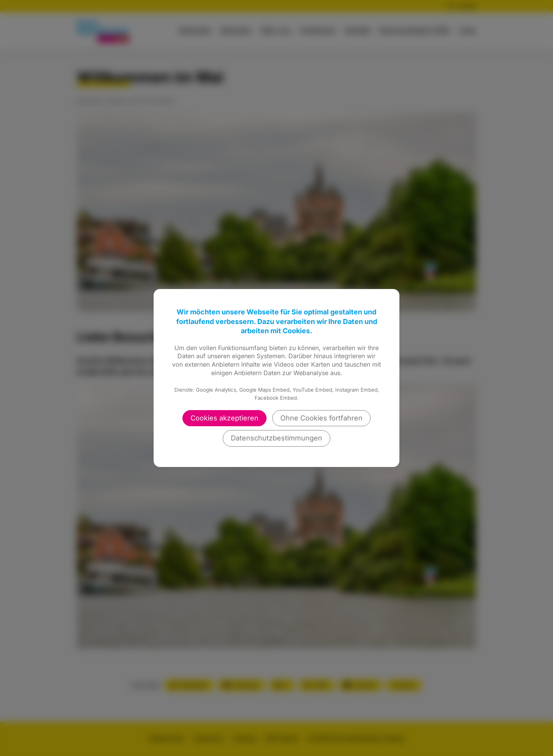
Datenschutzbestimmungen (276, 438)
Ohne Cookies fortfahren (321, 418)
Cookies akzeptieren (224, 418)
